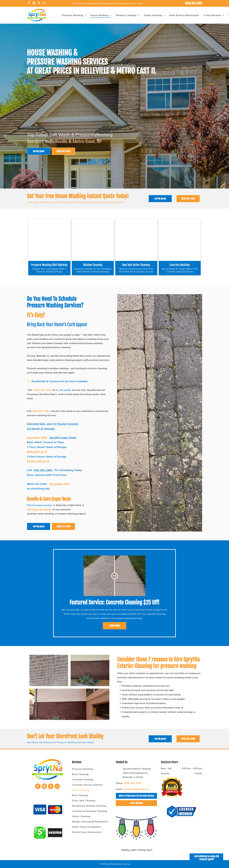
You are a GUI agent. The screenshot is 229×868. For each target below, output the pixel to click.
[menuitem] (74, 15)
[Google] (34, 3)
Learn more (136, 3)
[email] (44, 3)
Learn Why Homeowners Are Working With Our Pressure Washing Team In (68, 202)
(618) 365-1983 (194, 3)
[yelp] (39, 3)
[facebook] (29, 3)
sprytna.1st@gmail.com (136, 789)
